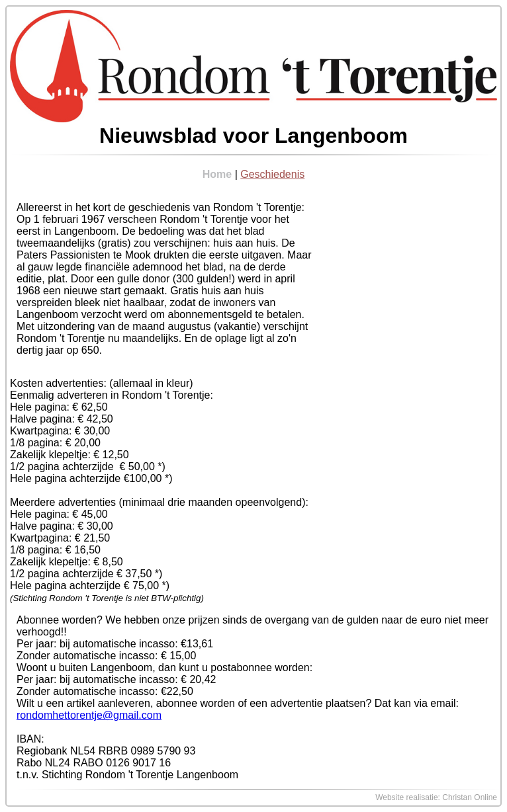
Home (217, 174)
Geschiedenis (272, 174)
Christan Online (470, 797)
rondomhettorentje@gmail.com (89, 715)
